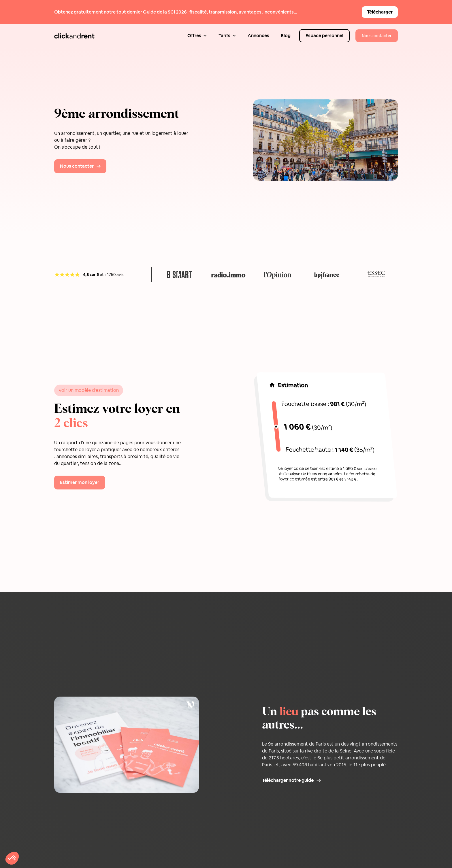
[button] (197, 36)
